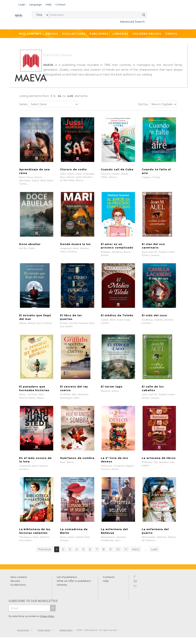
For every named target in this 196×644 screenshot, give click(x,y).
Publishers (99, 34)
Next (136, 556)
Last (154, 556)
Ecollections (74, 34)
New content (19, 584)
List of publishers (67, 584)
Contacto (109, 584)
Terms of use (23, 637)
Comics (171, 34)
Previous (45, 556)
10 (118, 556)
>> (53, 615)
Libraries (120, 34)
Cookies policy (66, 637)
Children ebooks (147, 34)
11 (126, 556)
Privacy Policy (47, 623)
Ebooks (52, 34)
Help (106, 588)
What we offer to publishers (74, 588)
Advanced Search (132, 22)
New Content (30, 34)
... (145, 556)
